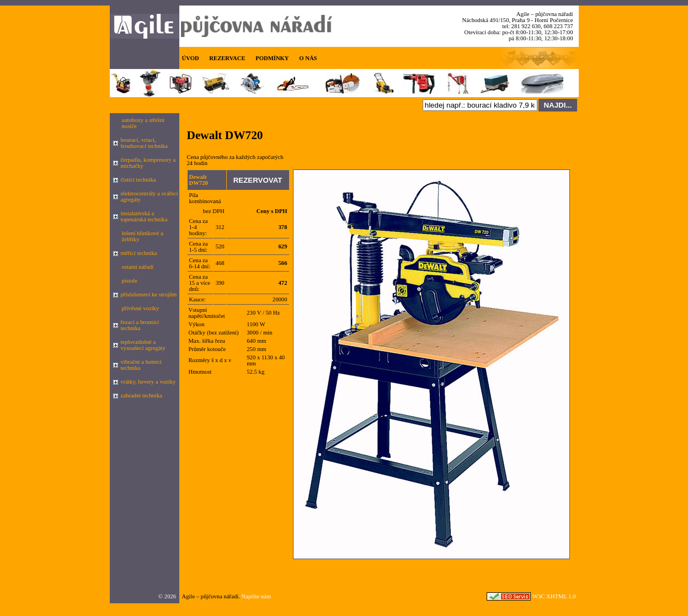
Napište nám (257, 596)
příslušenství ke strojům (149, 294)
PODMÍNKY (272, 58)
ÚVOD (191, 58)
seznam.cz (219, 606)
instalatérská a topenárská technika (144, 216)
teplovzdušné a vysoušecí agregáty (143, 345)
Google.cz (191, 606)
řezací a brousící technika (140, 325)
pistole (130, 281)
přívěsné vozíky (141, 308)
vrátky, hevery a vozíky (148, 382)
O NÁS (308, 58)
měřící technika (139, 253)
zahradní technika (142, 395)
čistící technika (138, 180)
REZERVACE (227, 58)
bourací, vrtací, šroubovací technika (145, 143)
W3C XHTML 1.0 (554, 596)
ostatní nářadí (138, 267)
